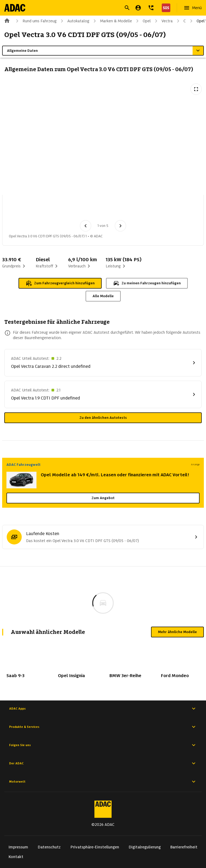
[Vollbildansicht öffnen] (196, 89)
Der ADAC (103, 763)
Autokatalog (74, 21)
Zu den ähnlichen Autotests (103, 418)
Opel (142, 21)
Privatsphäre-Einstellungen (95, 847)
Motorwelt (103, 782)
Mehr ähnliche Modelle (177, 632)
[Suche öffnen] (127, 8)
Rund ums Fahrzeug (35, 21)
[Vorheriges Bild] (86, 226)
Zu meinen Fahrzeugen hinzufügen (147, 283)
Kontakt (16, 857)
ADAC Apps (103, 709)
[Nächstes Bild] (120, 226)
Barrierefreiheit (184, 847)
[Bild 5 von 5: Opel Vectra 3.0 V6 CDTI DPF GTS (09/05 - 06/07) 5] (131, 209)
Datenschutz (49, 847)
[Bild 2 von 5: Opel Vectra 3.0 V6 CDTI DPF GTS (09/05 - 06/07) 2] (47, 209)
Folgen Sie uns (103, 745)
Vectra (163, 21)
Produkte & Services (103, 727)
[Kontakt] (151, 8)
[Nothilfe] (165, 8)
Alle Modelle (103, 296)
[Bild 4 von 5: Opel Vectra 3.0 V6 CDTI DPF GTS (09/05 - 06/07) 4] (103, 209)
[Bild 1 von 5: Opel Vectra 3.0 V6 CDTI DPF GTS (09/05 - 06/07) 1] (20, 209)
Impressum (18, 847)
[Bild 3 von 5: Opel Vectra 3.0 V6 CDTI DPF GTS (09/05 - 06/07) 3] (75, 209)
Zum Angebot (103, 498)
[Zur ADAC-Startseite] (15, 8)
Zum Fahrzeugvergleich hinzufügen (60, 283)
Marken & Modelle (112, 21)
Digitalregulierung (145, 847)
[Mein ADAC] (138, 8)
